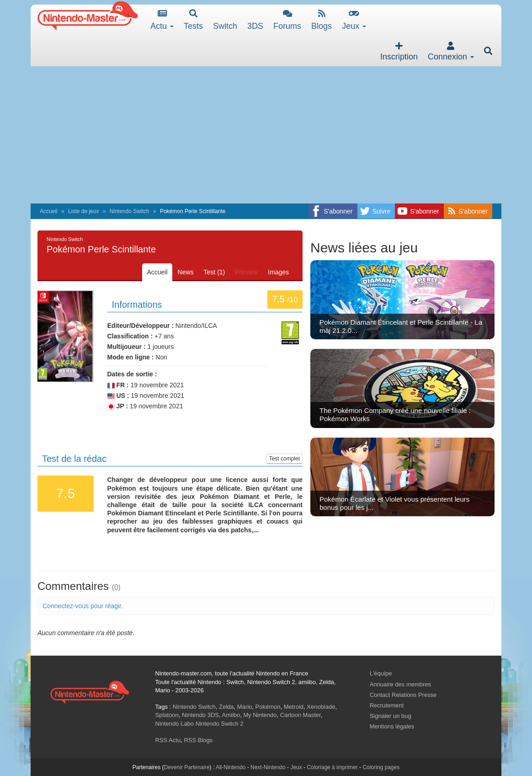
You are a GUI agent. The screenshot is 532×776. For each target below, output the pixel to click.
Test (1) (215, 272)
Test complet (285, 459)
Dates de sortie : (132, 374)
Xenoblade (321, 707)
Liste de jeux (83, 211)
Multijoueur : (127, 347)
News (186, 272)
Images (278, 272)
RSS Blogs (198, 740)
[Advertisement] (266, 135)
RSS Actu (168, 740)
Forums (287, 20)
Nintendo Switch (130, 211)
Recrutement (387, 705)
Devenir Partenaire (187, 767)
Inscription (399, 51)
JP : (118, 406)
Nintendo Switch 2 (220, 724)
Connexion (451, 51)
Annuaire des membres (400, 684)
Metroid (294, 707)
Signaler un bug (391, 716)
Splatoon (167, 715)
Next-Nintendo (268, 767)
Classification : (130, 336)
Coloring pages (381, 767)
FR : (118, 385)
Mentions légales (392, 726)
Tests (193, 20)
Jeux (354, 20)
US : (118, 396)
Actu (162, 20)
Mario (245, 707)
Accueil (49, 211)
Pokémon (268, 707)
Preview (246, 272)
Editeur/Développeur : (141, 326)
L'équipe (381, 673)
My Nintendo (260, 715)
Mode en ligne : (131, 357)
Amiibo (231, 715)
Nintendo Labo (175, 724)
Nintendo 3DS (200, 715)
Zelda (226, 707)
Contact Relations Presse (403, 695)
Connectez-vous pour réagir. (83, 606)
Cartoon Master (301, 715)
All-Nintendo (231, 767)
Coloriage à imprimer (332, 767)
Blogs (322, 20)
